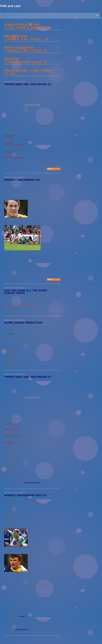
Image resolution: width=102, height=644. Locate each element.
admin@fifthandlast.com (22, 630)
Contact (12, 16)
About (4, 16)
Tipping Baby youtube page (32, 483)
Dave (13, 82)
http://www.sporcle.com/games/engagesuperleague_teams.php (23, 304)
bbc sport (22, 616)
